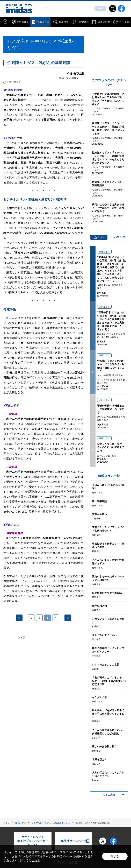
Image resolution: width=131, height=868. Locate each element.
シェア (22, 637)
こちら (36, 860)
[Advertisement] (30, 687)
